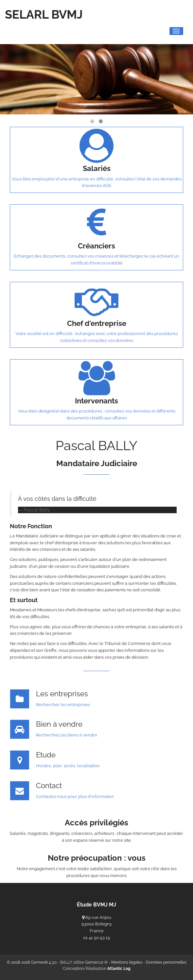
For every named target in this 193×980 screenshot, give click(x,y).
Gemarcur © (96, 962)
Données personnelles (166, 962)
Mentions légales (127, 962)
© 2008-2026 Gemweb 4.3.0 (32, 962)
